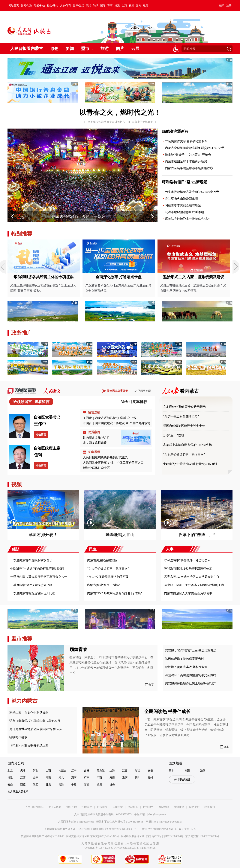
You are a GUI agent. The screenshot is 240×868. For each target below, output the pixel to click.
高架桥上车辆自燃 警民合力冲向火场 (187, 445)
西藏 (23, 785)
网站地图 (184, 779)
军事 (110, 6)
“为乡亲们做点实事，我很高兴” (184, 454)
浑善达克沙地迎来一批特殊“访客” (187, 219)
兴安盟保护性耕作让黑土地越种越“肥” (190, 683)
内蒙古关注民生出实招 (102, 560)
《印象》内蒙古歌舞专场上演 (29, 746)
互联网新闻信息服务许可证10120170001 (67, 829)
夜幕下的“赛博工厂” (197, 535)
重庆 (125, 778)
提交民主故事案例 (118, 391)
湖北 (61, 778)
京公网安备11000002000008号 (202, 836)
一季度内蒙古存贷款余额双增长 (31, 560)
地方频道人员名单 (18, 792)
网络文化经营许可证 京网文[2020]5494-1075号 (93, 836)
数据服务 (148, 807)
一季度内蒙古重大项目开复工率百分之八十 (39, 577)
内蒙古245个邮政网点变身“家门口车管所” (115, 593)
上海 (112, 771)
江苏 (125, 771)
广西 (99, 778)
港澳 (117, 6)
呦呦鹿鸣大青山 (120, 535)
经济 (16, 549)
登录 (222, 6)
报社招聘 (72, 807)
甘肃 (48, 785)
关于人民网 (55, 807)
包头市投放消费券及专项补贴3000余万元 (192, 192)
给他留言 (41, 435)
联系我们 (210, 807)
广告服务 (102, 807)
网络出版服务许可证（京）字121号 (141, 836)
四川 (138, 778)
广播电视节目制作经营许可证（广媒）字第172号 (168, 829)
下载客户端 (144, 391)
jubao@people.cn (157, 814)
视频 (131, 6)
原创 (54, 49)
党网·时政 (26, 6)
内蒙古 (62, 771)
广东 (87, 778)
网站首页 (14, 6)
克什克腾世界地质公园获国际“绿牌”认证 (36, 729)
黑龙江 (101, 771)
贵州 (150, 778)
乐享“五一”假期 (173, 435)
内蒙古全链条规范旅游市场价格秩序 (189, 168)
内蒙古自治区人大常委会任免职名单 (188, 593)
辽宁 (74, 771)
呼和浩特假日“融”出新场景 (185, 182)
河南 (48, 778)
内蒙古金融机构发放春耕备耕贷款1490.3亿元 (195, 148)
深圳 (99, 785)
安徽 (150, 771)
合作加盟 (118, 807)
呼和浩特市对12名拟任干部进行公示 (188, 569)
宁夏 (74, 785)
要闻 (70, 49)
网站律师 (179, 807)
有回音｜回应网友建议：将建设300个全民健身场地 (117, 423)
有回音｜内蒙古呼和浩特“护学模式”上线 (110, 418)
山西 (48, 771)
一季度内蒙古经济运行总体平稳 (31, 585)
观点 (89, 6)
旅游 (105, 49)
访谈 (96, 6)
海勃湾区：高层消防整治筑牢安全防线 (190, 675)
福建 (10, 778)
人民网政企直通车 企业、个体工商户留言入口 (113, 463)
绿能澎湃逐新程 (175, 131)
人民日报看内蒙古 (27, 49)
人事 (170, 549)
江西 (23, 778)
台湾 (124, 6)
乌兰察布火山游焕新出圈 (181, 199)
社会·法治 (52, 6)
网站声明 (164, 807)
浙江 (138, 771)
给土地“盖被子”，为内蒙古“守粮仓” (189, 155)
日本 (171, 771)
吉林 (87, 771)
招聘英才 (87, 807)
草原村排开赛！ (43, 535)
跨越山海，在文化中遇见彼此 (29, 713)
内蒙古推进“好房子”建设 (103, 585)
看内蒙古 (189, 391)
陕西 (36, 785)
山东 (36, 778)
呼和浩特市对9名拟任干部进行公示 (187, 560)
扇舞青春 (78, 649)
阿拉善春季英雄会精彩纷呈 (183, 205)
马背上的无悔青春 (142, 122)
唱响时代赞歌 (18, 737)
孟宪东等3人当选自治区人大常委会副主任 (192, 577)
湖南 (74, 778)
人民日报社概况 (34, 807)
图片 (139, 6)
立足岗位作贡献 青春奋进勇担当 (106, 122)
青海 (61, 785)
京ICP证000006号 (173, 836)
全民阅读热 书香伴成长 (167, 712)
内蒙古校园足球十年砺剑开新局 (186, 161)
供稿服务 (133, 807)
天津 (23, 771)
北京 (10, 771)
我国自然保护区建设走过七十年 (184, 426)
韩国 (187, 771)
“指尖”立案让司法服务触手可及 (108, 577)
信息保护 (194, 807)
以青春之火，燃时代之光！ (120, 112)
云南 (10, 785)
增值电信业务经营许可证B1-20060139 (115, 829)
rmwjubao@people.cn (170, 822)
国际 (103, 6)
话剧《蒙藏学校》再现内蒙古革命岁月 (35, 721)
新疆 (87, 785)
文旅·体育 (66, 6)
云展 (135, 49)
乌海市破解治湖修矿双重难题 (184, 212)
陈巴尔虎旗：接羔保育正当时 (184, 659)
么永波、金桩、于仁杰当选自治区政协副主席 (194, 585)
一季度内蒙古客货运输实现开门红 (33, 593)
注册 (229, 6)
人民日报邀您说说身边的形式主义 (105, 457)
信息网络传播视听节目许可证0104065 (42, 836)
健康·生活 (79, 6)
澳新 (203, 771)
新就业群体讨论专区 (96, 468)
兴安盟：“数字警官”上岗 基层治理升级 (191, 650)
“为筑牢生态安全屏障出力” (181, 416)
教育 (146, 6)
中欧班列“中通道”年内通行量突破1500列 (190, 464)
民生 (93, 549)
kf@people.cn (86, 822)
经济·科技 (40, 6)
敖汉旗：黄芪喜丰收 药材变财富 (186, 667)
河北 (36, 771)
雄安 (112, 785)
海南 (112, 778)
